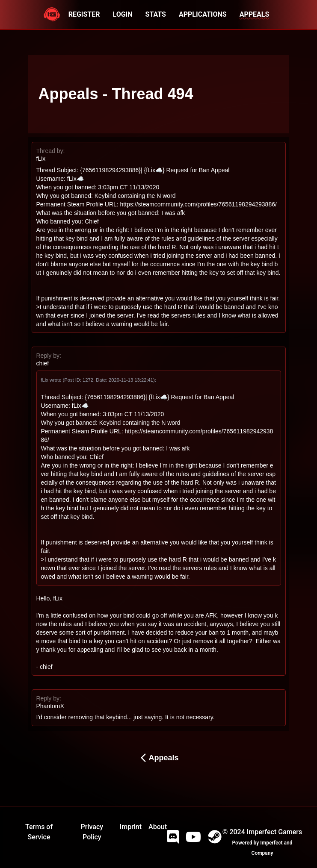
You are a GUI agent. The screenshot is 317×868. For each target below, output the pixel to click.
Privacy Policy (92, 832)
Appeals (158, 758)
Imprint (131, 827)
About (158, 827)
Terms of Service (39, 832)
